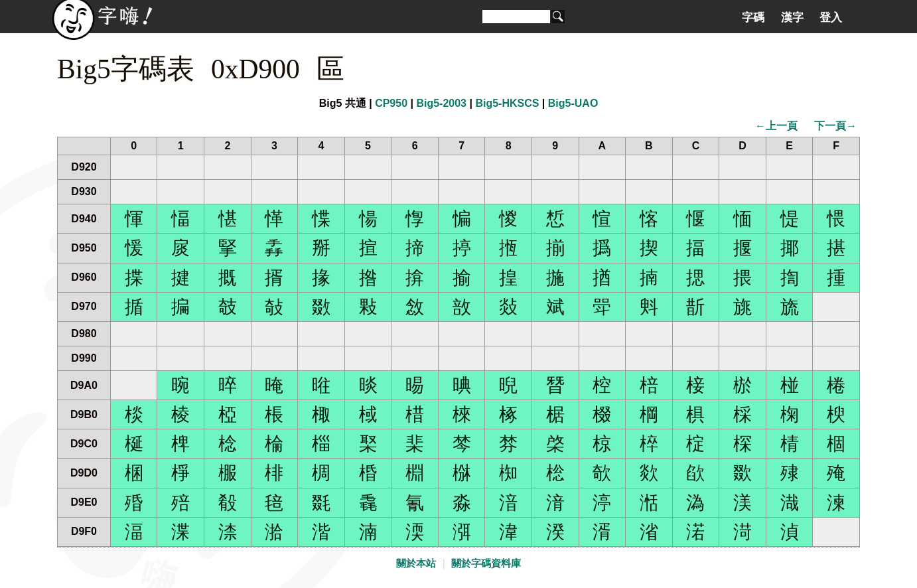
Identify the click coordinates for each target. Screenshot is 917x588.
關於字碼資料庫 (486, 563)
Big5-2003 (441, 103)
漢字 (792, 17)
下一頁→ (835, 126)
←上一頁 (776, 126)
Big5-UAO (573, 103)
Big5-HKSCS (507, 103)
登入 (831, 17)
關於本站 (416, 563)
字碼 (753, 17)
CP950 (391, 103)
